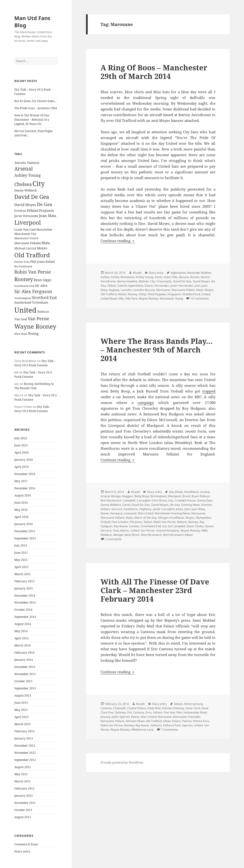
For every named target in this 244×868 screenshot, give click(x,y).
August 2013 (23, 695)
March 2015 (23, 574)
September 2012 (25, 760)
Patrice (187, 721)
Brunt (186, 496)
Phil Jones (136, 522)
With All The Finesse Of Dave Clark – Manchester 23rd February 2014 (155, 590)
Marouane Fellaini (112, 518)
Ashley (105, 277)
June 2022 (21, 445)
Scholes (134, 526)
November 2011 (25, 803)
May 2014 (21, 631)
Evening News (191, 505)
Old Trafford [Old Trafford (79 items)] (32, 255)
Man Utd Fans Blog (32, 21)
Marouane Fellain (183, 290)
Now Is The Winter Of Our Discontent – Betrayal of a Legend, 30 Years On (32, 120)
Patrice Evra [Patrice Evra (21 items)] (22, 262)
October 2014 (23, 610)
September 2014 (25, 617)
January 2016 (24, 524)
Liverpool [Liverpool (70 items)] (28, 222)
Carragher (143, 500)
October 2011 (23, 810)
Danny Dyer (205, 500)
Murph (137, 273)
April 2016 (21, 517)
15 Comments (199, 298)
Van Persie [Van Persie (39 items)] (38, 319)
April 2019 (21, 467)
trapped (209, 391)
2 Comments (113, 539)
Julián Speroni (121, 717)
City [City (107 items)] (39, 183)
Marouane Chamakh (187, 717)
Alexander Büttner (199, 273)
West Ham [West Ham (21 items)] (21, 334)
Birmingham (159, 496)
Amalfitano (191, 492)
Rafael (122, 294)
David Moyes (201, 281)
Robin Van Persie (165, 522)
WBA (205, 530)
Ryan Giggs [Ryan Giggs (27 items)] (42, 280)
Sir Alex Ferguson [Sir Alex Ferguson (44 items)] (33, 291)
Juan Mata (198, 509)
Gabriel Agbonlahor (130, 286)
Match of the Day (145, 518)
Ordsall (105, 522)
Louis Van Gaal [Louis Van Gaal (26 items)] (25, 229)
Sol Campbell (176, 526)
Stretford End (191, 294)
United (206, 294)
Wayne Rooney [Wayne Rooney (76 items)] (35, 326)
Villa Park (131, 298)
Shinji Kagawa (157, 294)
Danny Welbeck (111, 505)
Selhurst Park (172, 725)
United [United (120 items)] (25, 310)
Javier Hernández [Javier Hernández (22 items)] (26, 216)
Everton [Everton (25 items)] (20, 211)
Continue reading (118, 241)
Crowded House (185, 500)
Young (179, 298)
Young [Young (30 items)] (33, 333)
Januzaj (105, 717)
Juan (198, 286)
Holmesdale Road (195, 712)
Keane (105, 513)
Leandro (126, 290)
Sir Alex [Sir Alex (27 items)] (41, 286)
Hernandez (162, 286)
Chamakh (119, 708)
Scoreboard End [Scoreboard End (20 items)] (24, 286)
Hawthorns (131, 509)
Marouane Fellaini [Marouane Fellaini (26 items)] (28, 243)
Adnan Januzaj (193, 704)
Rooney (133, 294)
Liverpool (130, 513)
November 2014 (25, 602)
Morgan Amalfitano (171, 518)
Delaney (120, 712)
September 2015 (25, 538)
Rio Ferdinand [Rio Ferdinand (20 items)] (23, 266)
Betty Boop (142, 496)
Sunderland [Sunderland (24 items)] (23, 302)
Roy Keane (121, 526)
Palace (176, 721)
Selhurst (156, 725)
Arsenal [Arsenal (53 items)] (24, 169)
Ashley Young (144, 277)
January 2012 (24, 796)
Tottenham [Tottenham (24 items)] (40, 302)
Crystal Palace (137, 708)
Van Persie (148, 530)
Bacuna (184, 277)
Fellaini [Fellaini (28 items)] (33, 210)
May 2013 (21, 710)
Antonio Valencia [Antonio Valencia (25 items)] (27, 163)
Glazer (149, 286)
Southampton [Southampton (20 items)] (23, 298)
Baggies (128, 496)
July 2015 (21, 545)
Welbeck (106, 535)
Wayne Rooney (148, 298)
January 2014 (24, 660)
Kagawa (114, 290)
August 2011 (23, 817)
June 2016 (21, 503)
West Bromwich (151, 535)
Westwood (167, 298)
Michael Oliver (135, 721)
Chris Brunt (159, 500)
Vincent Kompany (168, 530)
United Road (109, 298)
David (126, 505)
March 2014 (23, 645)
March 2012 (23, 781)
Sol (164, 526)
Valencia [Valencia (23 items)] (43, 312)
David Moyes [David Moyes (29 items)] (25, 205)
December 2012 (25, 746)
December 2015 (25, 531)
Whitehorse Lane (142, 730)
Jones (179, 509)
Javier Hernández (182, 286)
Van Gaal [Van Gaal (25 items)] (21, 319)
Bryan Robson (201, 496)
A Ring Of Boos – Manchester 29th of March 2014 (154, 72)
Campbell (129, 500)
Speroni (187, 725)
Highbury (145, 509)
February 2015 (24, 581)
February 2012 (24, 788)
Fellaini (105, 509)
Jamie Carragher (164, 509)
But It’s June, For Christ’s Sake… (35, 101)
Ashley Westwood (122, 277)
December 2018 (25, 474)
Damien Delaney (173, 708)
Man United (145, 513)
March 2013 (23, 724)
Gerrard (117, 509)
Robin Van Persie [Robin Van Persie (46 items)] (33, 272)
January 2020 (24, 460)
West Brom (132, 535)
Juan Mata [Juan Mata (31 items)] (48, 216)
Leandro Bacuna (144, 290)
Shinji (142, 294)
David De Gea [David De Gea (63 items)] (32, 197)
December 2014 (25, 596)
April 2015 (21, 567)
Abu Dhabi (176, 492)
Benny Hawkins (127, 281)
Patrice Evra (201, 721)
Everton (206, 505)
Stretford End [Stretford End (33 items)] (44, 298)
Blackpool (175, 496)
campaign (146, 403)
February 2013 (24, 731)
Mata (200, 290)
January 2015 (24, 588)
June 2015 (21, 553)
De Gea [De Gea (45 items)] (45, 204)
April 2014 (21, 638)
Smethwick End (151, 526)
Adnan (178, 704)
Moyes (209, 290)
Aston (158, 277)
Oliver (167, 721)
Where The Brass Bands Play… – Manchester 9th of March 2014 (157, 350)
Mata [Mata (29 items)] (46, 243)
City (152, 281)
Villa (121, 298)
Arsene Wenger (111, 496)
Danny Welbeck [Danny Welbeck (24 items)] (26, 190)
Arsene (205, 492)
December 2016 (25, 488)
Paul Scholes (120, 522)
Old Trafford (109, 294)
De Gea (175, 505)
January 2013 (24, 738)
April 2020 (21, 452)
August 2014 (23, 624)
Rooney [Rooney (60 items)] (24, 279)
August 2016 (23, 495)
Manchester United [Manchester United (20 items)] (26, 238)
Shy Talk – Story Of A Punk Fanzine (35, 363)
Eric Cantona (136, 712)
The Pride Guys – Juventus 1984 (36, 108)
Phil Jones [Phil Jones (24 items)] (38, 262)
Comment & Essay (26, 844)
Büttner (144, 281)
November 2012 (25, 753)
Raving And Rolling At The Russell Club (34, 386)
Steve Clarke (195, 526)
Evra (149, 712)
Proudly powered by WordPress (122, 762)
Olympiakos (203, 518)
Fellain (112, 286)
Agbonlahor (178, 273)
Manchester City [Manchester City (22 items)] (25, 234)
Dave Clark (193, 708)
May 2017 (21, 481)
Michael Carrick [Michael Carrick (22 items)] (25, 248)
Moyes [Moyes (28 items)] (42, 248)
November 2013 (25, 674)
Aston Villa (171, 277)
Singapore (174, 294)
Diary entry (22, 851)
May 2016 (21, 510)
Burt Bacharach (111, 500)
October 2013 (23, 681)
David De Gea (182, 281)
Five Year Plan (173, 712)
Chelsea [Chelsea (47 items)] (23, 184)
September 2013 (25, 688)
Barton (195, 277)
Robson (182, 522)
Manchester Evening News (172, 513)
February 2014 (24, 653)
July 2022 (21, 438)
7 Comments (169, 730)
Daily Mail (154, 708)
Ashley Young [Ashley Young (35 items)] (27, 175)
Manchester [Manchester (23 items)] (44, 230)
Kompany (117, 513)
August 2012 (23, 767)
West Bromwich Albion (178, 535)
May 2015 (21, 560)
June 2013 (21, 703)
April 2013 (21, 717)
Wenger (118, 535)
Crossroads (164, 281)
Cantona (106, 708)
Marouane (163, 290)
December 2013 (25, 667)
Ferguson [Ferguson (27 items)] (46, 210)
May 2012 (21, 774)
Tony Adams (121, 530)
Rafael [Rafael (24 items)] (50, 262)
